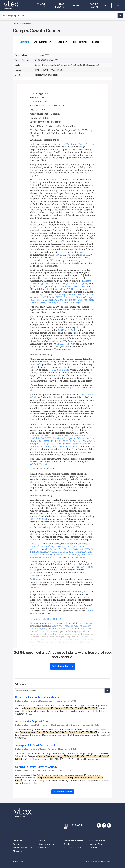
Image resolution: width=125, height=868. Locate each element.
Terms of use (18, 861)
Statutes (93, 848)
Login (105, 5)
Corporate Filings (96, 844)
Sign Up (117, 6)
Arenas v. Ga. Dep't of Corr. (32, 722)
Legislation (18, 841)
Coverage (74, 5)
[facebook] (104, 825)
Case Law (42, 841)
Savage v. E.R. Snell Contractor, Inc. (37, 746)
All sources (17, 851)
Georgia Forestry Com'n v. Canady (36, 767)
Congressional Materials (48, 844)
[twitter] (99, 825)
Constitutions (44, 848)
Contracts (17, 844)
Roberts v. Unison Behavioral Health (37, 698)
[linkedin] (109, 825)
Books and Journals (97, 841)
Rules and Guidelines (73, 848)
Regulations (69, 844)
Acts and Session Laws (22, 848)
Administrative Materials (74, 841)
